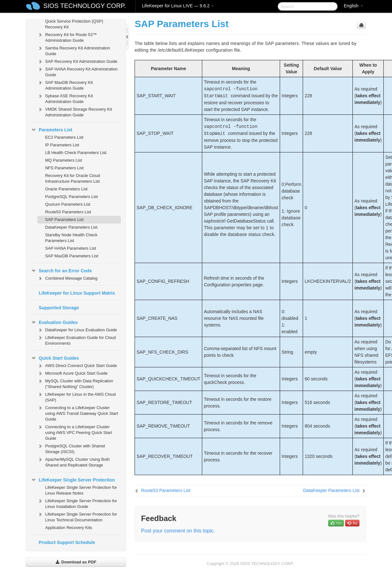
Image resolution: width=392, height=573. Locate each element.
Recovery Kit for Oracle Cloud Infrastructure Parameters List (72, 178)
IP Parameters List (62, 145)
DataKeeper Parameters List (71, 227)
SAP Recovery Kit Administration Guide (77, 62)
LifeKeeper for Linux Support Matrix (77, 293)
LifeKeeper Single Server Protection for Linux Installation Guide (77, 503)
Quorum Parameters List (68, 204)
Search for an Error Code (61, 271)
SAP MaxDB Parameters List (72, 256)
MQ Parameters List (63, 160)
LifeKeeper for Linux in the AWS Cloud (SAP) (76, 397)
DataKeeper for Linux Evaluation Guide (77, 330)
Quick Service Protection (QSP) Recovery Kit (74, 24)
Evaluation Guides (54, 322)
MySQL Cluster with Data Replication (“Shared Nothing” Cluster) (75, 383)
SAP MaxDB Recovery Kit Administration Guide (65, 85)
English (353, 6)
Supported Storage (59, 308)
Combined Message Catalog (67, 278)
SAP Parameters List (64, 220)
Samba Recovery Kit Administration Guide (74, 50)
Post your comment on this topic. (178, 531)
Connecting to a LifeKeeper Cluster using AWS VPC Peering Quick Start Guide (75, 432)
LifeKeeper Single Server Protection (73, 480)
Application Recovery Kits (68, 528)
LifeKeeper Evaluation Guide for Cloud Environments (77, 340)
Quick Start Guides (55, 358)
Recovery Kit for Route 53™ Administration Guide (67, 37)
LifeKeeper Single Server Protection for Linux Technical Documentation (77, 516)
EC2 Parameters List (64, 137)
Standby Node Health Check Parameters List (71, 238)
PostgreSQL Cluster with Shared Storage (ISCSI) (71, 448)
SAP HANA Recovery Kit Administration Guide (77, 71)
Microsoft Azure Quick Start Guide (72, 373)
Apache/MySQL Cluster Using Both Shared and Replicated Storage (74, 462)
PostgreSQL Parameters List (71, 197)
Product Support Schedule (67, 542)
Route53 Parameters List (68, 212)
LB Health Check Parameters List (76, 153)
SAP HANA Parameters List (70, 248)
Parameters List (52, 130)
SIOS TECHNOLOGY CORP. (85, 6)
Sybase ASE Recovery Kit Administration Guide (65, 98)
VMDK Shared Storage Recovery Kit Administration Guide (75, 111)
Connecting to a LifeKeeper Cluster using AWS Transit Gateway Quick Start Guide (78, 413)
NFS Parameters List (64, 168)
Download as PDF (76, 562)
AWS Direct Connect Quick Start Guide (77, 366)
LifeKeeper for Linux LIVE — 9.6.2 (178, 6)
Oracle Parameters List (66, 189)
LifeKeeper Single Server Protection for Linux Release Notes (81, 490)
